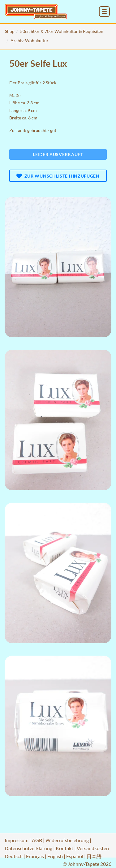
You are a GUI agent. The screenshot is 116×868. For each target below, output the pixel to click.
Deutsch (14, 856)
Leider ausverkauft (58, 154)
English (55, 856)
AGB (37, 840)
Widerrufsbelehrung (67, 840)
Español (75, 856)
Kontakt (64, 848)
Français (35, 856)
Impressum (17, 840)
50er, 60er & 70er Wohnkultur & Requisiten (62, 31)
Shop (10, 31)
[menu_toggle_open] (104, 12)
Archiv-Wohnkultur (30, 40)
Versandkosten (93, 848)
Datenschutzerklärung (28, 848)
